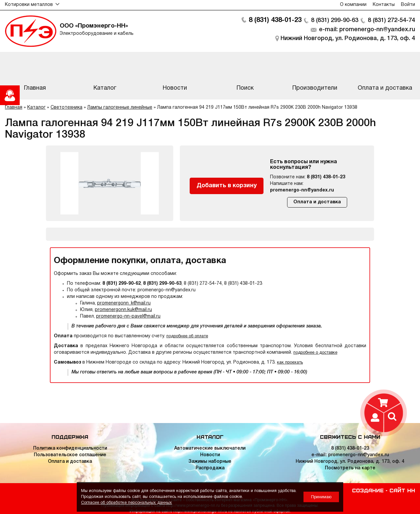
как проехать (290, 362)
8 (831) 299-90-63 (335, 20)
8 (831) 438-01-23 (275, 20)
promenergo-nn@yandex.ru (302, 190)
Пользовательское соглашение (70, 455)
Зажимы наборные (210, 462)
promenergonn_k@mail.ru (124, 303)
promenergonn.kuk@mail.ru (123, 310)
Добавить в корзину (227, 186)
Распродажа (210, 468)
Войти (408, 5)
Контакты (384, 5)
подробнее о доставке (315, 353)
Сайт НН (402, 490)
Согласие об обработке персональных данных (126, 503)
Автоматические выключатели (210, 448)
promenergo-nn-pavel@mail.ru (128, 316)
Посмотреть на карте (350, 468)
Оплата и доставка (317, 202)
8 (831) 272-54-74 (391, 20)
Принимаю (321, 497)
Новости (210, 455)
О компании (353, 5)
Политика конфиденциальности (70, 448)
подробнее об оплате (187, 336)
